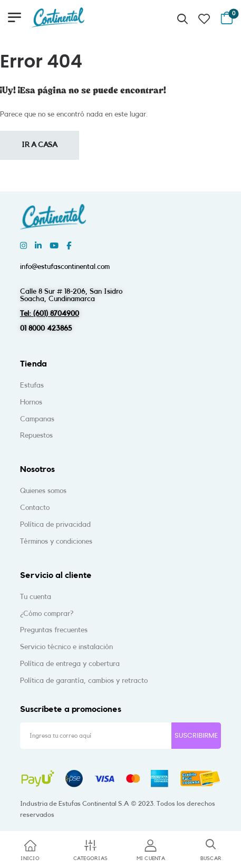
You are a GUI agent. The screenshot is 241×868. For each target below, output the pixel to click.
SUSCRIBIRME (196, 735)
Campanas (37, 419)
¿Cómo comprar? (47, 614)
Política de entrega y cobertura (70, 664)
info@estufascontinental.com (65, 267)
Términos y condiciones (56, 542)
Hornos (31, 402)
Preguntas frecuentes (54, 630)
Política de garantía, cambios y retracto (84, 681)
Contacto (35, 508)
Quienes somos (43, 491)
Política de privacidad (55, 525)
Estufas (32, 385)
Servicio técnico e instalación (66, 647)
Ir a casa (40, 145)
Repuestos (36, 436)
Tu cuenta (36, 597)
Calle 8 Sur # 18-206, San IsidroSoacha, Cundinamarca (71, 295)
